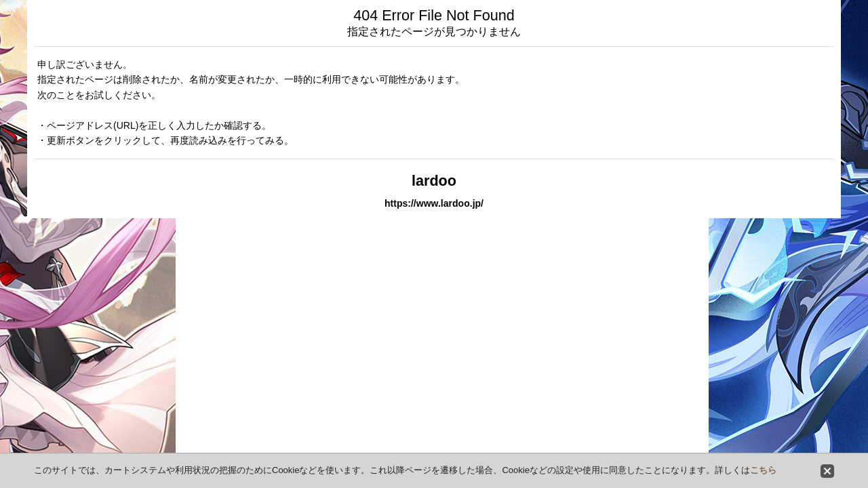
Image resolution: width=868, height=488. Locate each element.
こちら (763, 470)
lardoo (434, 181)
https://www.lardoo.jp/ (434, 203)
